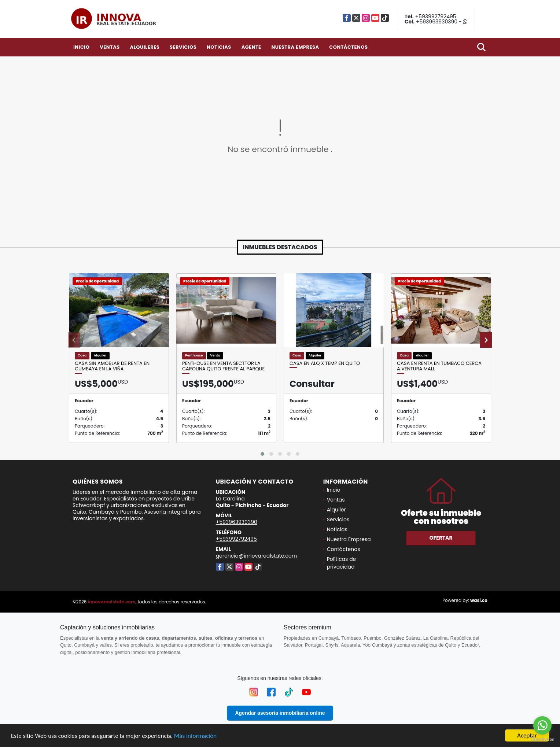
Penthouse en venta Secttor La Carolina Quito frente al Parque (223, 366)
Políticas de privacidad (342, 563)
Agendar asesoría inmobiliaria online (280, 713)
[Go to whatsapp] (542, 725)
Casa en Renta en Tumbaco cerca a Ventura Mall (439, 366)
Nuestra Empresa (295, 47)
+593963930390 (437, 22)
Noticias (219, 47)
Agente (251, 47)
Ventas (110, 47)
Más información (195, 736)
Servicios (183, 47)
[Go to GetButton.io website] (542, 739)
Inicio (81, 47)
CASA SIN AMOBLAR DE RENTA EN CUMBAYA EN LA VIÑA (112, 366)
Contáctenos (348, 47)
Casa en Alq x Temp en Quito (325, 363)
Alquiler (336, 510)
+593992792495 (436, 16)
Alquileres (145, 47)
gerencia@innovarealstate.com (257, 556)
